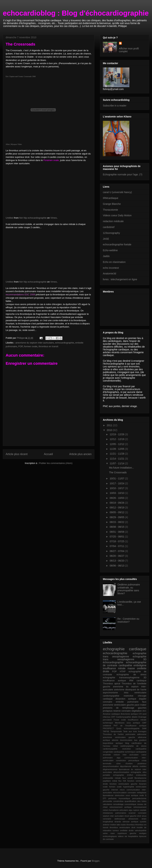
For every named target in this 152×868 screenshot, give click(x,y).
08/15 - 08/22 (117, 522)
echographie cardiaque (125, 649)
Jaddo (106, 256)
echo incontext (111, 268)
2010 (110, 430)
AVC (144, 711)
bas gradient (140, 740)
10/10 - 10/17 (117, 488)
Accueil (48, 454)
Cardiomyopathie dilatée (127, 717)
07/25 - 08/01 (117, 537)
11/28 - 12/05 (117, 449)
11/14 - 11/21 (117, 459)
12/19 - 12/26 (117, 434)
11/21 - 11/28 (117, 454)
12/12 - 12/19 (117, 439)
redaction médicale (113, 221)
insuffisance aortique (114, 681)
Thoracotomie (110, 210)
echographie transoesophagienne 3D (125, 678)
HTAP (123, 672)
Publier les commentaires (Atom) (56, 463)
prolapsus (108, 711)
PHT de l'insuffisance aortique (130, 726)
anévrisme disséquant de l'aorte (130, 690)
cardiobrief (109, 227)
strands (118, 822)
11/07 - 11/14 (117, 463)
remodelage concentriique (125, 804)
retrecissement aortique (120, 807)
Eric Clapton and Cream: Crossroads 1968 (21, 76)
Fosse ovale (120, 720)
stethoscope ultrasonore (126, 819)
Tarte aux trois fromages (135, 731)
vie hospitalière (131, 836)
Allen (8, 144)
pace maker (141, 705)
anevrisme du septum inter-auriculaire (35, 343)
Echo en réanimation (114, 262)
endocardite (141, 775)
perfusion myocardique (119, 798)
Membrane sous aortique (128, 723)
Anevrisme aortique (129, 714)
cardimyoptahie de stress (133, 746)
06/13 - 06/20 (117, 561)
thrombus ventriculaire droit (123, 827)
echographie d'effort (123, 775)
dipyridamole (126, 766)
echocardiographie (65, 343)
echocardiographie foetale (117, 244)
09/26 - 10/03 (117, 498)
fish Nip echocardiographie (33, 218)
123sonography (111, 233)
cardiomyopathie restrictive (118, 696)
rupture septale (140, 810)
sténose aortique (131, 822)
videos (121, 836)
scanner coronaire (138, 813)
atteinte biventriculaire (122, 740)
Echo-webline (110, 250)
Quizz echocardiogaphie (128, 728)
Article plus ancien (80, 454)
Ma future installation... (122, 468)
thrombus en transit (48, 346)
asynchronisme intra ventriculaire (125, 693)
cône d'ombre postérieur (131, 763)
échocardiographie (113, 662)
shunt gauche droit (133, 816)
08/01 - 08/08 (117, 532)
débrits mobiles (139, 766)
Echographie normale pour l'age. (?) (123, 174)
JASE (106, 239)
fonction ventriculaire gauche (123, 784)
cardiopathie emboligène (132, 665)
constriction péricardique (128, 760)
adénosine (142, 734)
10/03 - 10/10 (117, 493)
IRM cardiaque (138, 681)
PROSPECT (108, 728)
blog (127, 743)
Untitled (10, 218)
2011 (110, 425)
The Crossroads (118, 472)
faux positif (128, 778)
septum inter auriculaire (113, 816)
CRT (113, 717)
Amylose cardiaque (111, 714)
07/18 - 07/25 (117, 541)
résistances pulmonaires (115, 813)
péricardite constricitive (113, 801)
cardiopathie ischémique (124, 752)
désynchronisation (121, 772)
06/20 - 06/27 (117, 556)
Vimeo (54, 218)
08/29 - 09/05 (117, 517)
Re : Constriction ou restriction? (128, 620)
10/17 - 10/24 (117, 483)
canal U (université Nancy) (117, 192)
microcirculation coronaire (124, 793)
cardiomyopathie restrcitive (117, 749)
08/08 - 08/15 (117, 527)
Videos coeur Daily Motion (117, 215)
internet (115, 790)
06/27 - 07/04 (117, 551)
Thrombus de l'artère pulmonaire (119, 734)
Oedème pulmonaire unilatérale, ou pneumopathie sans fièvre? (129, 589)
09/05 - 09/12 (117, 512)
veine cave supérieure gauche (120, 833)
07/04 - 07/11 (117, 546)
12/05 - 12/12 (117, 444)
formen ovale (31, 346)
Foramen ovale (51, 160)
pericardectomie (139, 798)
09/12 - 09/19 (117, 508)
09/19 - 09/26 (117, 503)
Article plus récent (17, 454)
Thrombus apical (112, 684)
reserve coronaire (122, 711)
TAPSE (106, 731)
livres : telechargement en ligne (120, 279)
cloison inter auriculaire (126, 755)
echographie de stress (131, 675)
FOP (21, 346)
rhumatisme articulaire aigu (120, 810)
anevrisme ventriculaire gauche (119, 737)
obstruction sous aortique (126, 795)
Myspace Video (16, 144)
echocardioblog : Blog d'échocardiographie (76, 13)
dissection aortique (126, 699)
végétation (137, 711)
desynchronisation (111, 766)
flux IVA (122, 781)
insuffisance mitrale (114, 668)
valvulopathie (141, 830)
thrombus (131, 825)
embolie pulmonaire (127, 702)
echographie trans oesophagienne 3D (125, 658)
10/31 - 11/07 (117, 478)
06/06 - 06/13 (117, 566)
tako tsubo (121, 825)
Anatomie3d (109, 274)
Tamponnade (116, 731)
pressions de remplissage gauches (125, 708)
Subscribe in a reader (115, 106)
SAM (144, 728)
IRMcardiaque (111, 198)
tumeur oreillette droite (123, 830)
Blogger (96, 861)
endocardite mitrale (112, 778)
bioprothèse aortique (113, 743)
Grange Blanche (112, 204)
